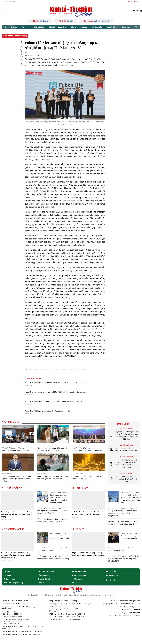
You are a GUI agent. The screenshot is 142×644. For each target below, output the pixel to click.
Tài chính (25, 27)
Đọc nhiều (124, 424)
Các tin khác (11, 422)
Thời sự (14, 27)
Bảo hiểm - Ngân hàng (58, 27)
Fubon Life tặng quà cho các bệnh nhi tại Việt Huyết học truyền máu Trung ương (57, 392)
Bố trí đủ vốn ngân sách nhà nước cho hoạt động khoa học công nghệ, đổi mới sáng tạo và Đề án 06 (52, 511)
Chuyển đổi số (112, 27)
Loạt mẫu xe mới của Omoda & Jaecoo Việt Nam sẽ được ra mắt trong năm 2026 (16, 555)
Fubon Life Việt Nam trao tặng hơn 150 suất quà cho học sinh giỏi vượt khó (55, 401)
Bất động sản (97, 27)
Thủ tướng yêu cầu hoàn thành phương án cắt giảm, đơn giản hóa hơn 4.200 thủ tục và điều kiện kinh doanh (59, 497)
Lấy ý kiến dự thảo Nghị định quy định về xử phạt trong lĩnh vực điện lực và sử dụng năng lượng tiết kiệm (131, 497)
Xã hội (75, 583)
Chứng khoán (39, 27)
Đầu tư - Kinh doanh (79, 27)
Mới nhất (111, 580)
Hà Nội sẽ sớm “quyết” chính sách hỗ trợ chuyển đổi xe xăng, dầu (59, 536)
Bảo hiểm (45, 369)
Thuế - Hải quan (79, 575)
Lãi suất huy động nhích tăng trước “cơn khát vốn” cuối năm (126, 479)
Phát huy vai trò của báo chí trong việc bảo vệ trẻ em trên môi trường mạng (17, 514)
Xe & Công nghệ (13, 529)
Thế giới (79, 529)
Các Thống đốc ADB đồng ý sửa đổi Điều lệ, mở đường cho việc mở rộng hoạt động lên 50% (124, 559)
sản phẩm (56, 369)
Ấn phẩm (111, 571)
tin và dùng (85, 369)
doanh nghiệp (34, 369)
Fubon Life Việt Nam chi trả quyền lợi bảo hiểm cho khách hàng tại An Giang (55, 382)
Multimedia (77, 579)
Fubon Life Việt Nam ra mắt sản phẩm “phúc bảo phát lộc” (48, 411)
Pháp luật (126, 27)
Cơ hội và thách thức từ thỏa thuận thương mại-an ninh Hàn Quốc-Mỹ (130, 536)
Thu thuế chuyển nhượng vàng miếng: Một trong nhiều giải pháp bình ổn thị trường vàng (17, 479)
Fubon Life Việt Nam (70, 369)
